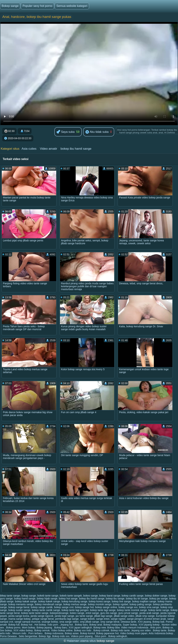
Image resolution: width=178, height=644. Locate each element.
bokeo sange (90, 596)
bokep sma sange (149, 607)
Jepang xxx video (141, 630)
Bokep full (14, 625)
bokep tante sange (159, 610)
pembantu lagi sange (67, 619)
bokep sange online (106, 607)
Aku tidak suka (97, 132)
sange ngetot (118, 619)
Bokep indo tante (120, 630)
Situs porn (101, 636)
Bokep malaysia (112, 625)
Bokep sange (10, 6)
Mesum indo (20, 633)
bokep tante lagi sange (103, 610)
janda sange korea (19, 616)
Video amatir (48, 149)
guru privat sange (128, 613)
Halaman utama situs (81, 641)
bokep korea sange (100, 601)
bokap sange (29, 596)
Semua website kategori (72, 6)
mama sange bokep (19, 619)
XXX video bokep (23, 630)
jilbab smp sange (145, 616)
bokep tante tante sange (35, 613)
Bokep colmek (101, 630)
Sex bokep (6, 630)
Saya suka (66, 132)
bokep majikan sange (144, 601)
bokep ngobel (121, 604)
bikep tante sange (10, 596)
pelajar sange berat (43, 619)
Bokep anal (96, 625)
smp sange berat (110, 622)
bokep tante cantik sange (46, 610)
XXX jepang (144, 622)
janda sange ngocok (42, 616)
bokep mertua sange (75, 604)
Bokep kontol (87, 633)
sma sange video (69, 622)
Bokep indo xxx (61, 636)
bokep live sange (121, 601)
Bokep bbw (114, 628)
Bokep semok (42, 630)
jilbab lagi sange (103, 616)
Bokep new (100, 628)
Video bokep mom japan (134, 633)
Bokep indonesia (54, 633)
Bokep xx (168, 628)
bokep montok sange (100, 604)
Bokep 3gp (45, 636)
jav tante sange (84, 616)
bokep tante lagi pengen (75, 610)
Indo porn (53, 625)
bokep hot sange (68, 599)
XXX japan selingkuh (80, 628)
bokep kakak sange (26, 601)
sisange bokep (50, 622)
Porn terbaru (36, 633)
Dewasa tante (129, 622)
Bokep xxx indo (83, 630)
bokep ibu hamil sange (76, 149)
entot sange (92, 613)
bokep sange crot (64, 607)
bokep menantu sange (21, 604)
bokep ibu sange (115, 599)
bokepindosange (59, 613)
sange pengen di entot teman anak (146, 619)
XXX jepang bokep (149, 625)
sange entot (103, 619)
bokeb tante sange (48, 596)
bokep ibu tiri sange (137, 599)
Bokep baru (81, 625)
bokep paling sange (141, 604)
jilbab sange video (124, 616)
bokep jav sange (159, 599)
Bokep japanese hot (107, 633)
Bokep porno (13, 628)
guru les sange (109, 613)
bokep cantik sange (133, 596)
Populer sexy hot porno (37, 6)
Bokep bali (158, 622)
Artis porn (156, 628)
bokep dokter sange (156, 596)
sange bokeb (87, 619)
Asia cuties (29, 149)
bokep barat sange (110, 596)
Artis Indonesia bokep (161, 633)
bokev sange (77, 613)
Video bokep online (62, 630)
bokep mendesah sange (48, 604)
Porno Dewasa (9, 636)
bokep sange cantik (42, 607)
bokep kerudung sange (74, 601)
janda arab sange (149, 613)
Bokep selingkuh (118, 636)
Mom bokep (29, 628)
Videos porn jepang (82, 636)
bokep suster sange (19, 610)
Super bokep (130, 625)
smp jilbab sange (89, 622)
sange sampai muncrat (27, 622)
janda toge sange (64, 616)
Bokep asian (72, 633)
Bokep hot (27, 625)
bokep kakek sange (49, 601)
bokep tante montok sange (132, 610)
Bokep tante (160, 630)
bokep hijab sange (47, 599)
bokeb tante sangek (71, 596)
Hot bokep (40, 625)
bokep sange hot (84, 607)
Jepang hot (67, 625)
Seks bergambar (28, 636)
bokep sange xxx (128, 607)
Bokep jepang (45, 628)
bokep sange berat (19, 607)
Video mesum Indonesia (135, 628)
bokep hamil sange (25, 599)
